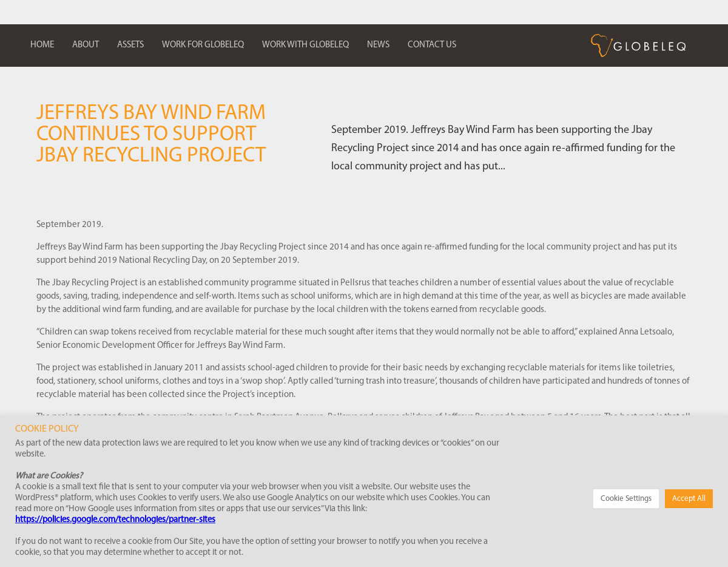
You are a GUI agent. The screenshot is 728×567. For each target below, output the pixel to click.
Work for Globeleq (203, 45)
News (378, 45)
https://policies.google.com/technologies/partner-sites (115, 520)
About (86, 45)
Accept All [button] (689, 499)
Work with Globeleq (305, 45)
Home (42, 45)
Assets (130, 45)
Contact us (432, 45)
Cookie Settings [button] (626, 499)
